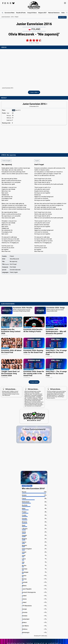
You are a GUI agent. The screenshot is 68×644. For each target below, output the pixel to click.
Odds (63, 13)
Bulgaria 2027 (42, 13)
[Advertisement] (34, 139)
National (54, 13)
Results (21, 13)
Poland (34, 29)
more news (34, 382)
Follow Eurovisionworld (34, 429)
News (10, 13)
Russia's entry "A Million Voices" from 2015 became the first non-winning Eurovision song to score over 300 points (11, 392)
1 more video (34, 92)
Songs (32, 13)
